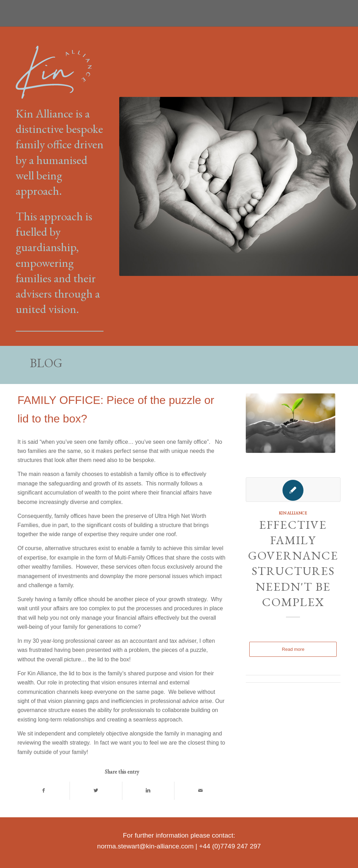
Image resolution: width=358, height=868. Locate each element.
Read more (293, 649)
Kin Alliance (293, 513)
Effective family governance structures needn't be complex (293, 563)
